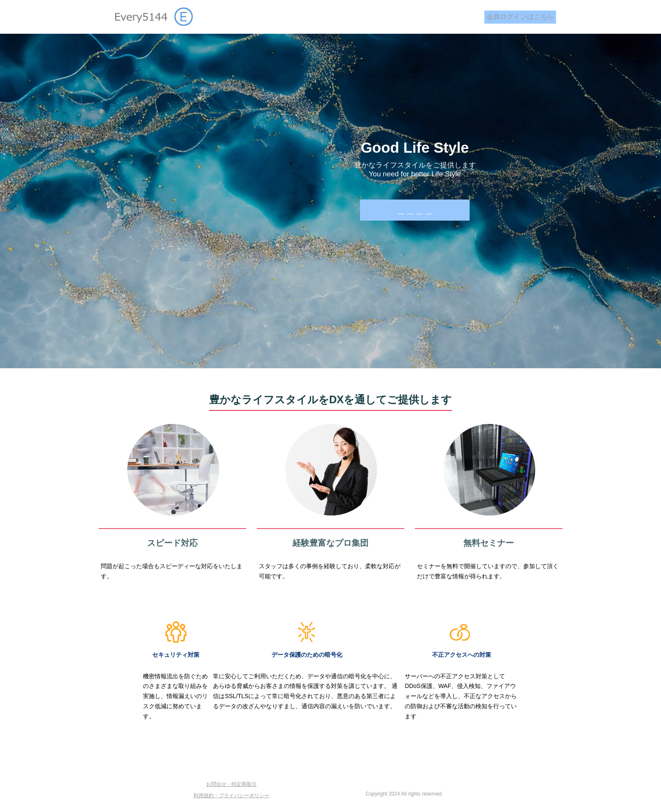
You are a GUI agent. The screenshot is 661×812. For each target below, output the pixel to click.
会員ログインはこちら (520, 17)
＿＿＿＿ (415, 210)
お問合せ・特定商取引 (231, 784)
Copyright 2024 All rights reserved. (404, 794)
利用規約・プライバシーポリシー (231, 796)
